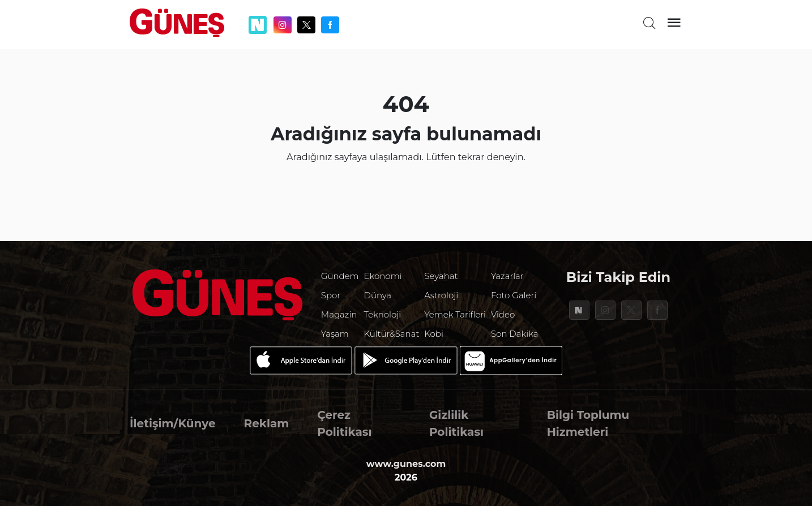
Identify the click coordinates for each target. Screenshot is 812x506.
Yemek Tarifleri (455, 314)
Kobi (434, 334)
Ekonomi (383, 276)
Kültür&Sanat (392, 334)
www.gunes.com (406, 464)
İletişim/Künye (173, 423)
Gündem (340, 276)
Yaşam (335, 334)
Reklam (267, 423)
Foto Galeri (514, 295)
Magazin (339, 314)
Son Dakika (515, 334)
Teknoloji (383, 314)
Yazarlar (507, 276)
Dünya (378, 295)
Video (503, 314)
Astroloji (441, 295)
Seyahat (441, 276)
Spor (331, 295)
